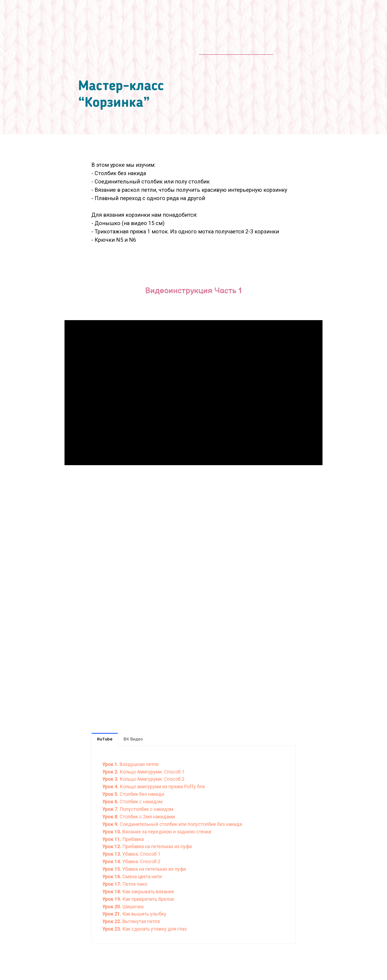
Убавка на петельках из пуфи (154, 869)
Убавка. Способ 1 (141, 854)
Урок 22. (112, 921)
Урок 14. (112, 861)
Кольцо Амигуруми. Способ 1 (152, 772)
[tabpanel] (193, 845)
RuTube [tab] (105, 739)
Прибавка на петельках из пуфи (157, 846)
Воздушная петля (139, 764)
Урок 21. (112, 914)
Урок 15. (112, 869)
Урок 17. (112, 884)
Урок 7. (111, 809)
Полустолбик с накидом (146, 809)
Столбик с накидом (141, 802)
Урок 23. (112, 929)
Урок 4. (111, 786)
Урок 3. (111, 779)
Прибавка (133, 839)
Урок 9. (111, 824)
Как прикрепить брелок (148, 899)
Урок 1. (111, 764)
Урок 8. (111, 817)
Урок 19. (112, 899)
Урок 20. (112, 907)
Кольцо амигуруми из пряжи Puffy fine (162, 786)
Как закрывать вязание (148, 892)
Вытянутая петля (141, 921)
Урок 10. (112, 832)
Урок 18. (112, 892)
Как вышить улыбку (144, 914)
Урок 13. (112, 854)
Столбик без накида (142, 794)
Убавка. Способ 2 (141, 861)
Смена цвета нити (142, 876)
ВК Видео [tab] (133, 739)
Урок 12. (112, 846)
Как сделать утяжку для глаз (154, 929)
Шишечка (133, 907)
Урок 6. (111, 802)
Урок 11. (112, 839)
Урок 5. (111, 794)
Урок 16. (112, 876)
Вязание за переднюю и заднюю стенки (167, 832)
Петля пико (135, 884)
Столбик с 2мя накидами (147, 817)
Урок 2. (111, 772)
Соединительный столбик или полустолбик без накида (181, 824)
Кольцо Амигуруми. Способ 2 (152, 779)
